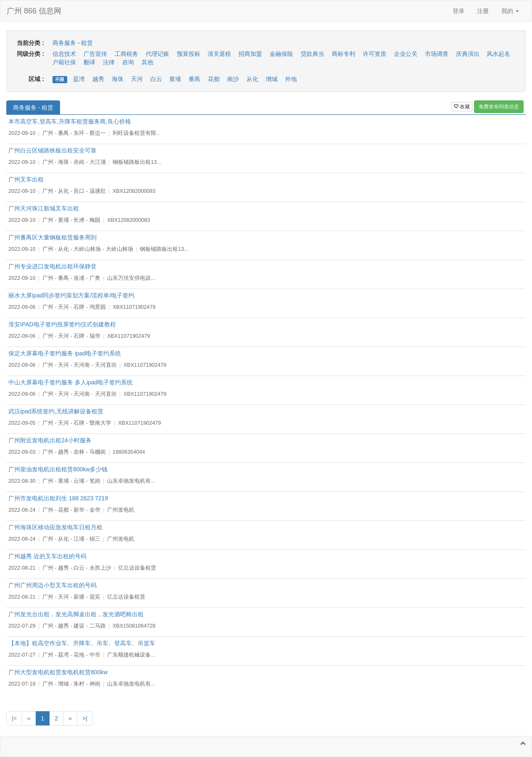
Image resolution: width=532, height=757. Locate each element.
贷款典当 (312, 54)
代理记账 (157, 54)
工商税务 (126, 54)
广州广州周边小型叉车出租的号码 (52, 585)
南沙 (233, 79)
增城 (272, 79)
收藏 (462, 107)
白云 (156, 79)
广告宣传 (95, 54)
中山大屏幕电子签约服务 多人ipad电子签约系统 (71, 382)
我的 (510, 11)
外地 (291, 79)
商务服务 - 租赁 (33, 108)
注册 (483, 11)
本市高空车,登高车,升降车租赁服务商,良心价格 (70, 121)
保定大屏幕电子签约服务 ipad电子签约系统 (65, 353)
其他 (147, 62)
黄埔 (175, 79)
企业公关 (406, 54)
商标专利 (343, 54)
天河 (137, 79)
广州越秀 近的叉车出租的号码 (47, 556)
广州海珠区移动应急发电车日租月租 (55, 527)
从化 (252, 79)
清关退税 (219, 54)
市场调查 (437, 54)
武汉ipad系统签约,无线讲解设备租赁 (56, 411)
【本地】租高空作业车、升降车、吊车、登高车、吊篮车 (82, 643)
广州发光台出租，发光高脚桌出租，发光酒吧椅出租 (76, 614)
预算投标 (189, 54)
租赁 (87, 43)
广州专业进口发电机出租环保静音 (52, 266)
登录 (459, 11)
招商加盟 (250, 54)
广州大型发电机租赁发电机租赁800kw (58, 672)
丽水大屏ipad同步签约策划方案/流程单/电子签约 (71, 295)
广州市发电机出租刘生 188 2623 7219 (58, 498)
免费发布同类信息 (499, 107)
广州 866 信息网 (34, 11)
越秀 (98, 79)
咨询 (128, 62)
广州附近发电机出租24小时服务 (50, 440)
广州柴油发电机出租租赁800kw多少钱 (58, 469)
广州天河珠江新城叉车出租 (44, 208)
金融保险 (281, 54)
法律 (109, 62)
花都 (214, 79)
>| (85, 718)
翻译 (89, 62)
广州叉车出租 (26, 179)
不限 (60, 79)
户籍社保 (64, 62)
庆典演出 (468, 54)
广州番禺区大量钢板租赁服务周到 (52, 237)
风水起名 (498, 54)
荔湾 (79, 79)
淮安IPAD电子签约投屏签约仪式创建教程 (62, 324)
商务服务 (64, 43)
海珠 (118, 79)
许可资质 (375, 54)
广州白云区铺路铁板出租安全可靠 (52, 150)
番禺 (194, 79)
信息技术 (64, 54)
